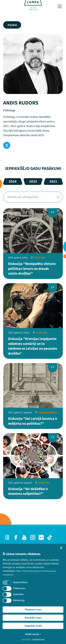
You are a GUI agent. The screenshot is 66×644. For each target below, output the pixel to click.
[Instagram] (33, 537)
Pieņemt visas (33, 610)
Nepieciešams (21, 582)
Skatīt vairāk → (33, 634)
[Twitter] (7, 145)
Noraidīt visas (33, 618)
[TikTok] (50, 537)
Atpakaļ (12, 25)
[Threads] (7, 537)
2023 (33, 182)
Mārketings (19, 600)
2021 (53, 182)
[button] (61, 548)
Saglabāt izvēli (33, 626)
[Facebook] (16, 537)
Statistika (18, 594)
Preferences (19, 588)
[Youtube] (24, 537)
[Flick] (41, 537)
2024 (13, 182)
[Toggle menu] (60, 6)
